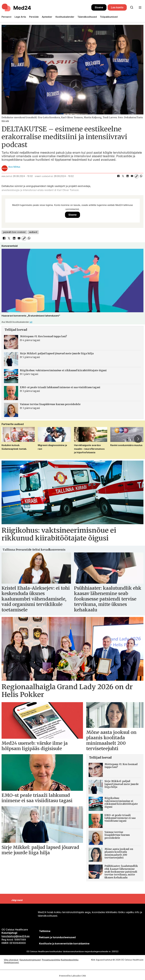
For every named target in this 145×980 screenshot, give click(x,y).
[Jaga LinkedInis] (127, 176)
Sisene (99, 7)
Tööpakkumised (109, 17)
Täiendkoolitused (87, 17)
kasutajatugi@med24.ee (16, 936)
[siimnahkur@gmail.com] (57, 937)
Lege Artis (20, 17)
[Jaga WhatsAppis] (141, 176)
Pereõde (34, 17)
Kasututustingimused (30, 960)
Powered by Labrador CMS (72, 976)
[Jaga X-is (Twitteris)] (123, 176)
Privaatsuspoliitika (51, 960)
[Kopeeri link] (137, 176)
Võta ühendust (11, 960)
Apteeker (47, 17)
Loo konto (117, 7)
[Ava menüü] (140, 8)
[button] (138, 439)
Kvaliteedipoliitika (70, 960)
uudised (33, 232)
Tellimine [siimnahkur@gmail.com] (45, 931)
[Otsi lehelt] (132, 7)
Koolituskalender (65, 17)
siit (31, 322)
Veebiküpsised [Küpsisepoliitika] (11, 962)
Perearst (6, 17)
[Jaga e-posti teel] (132, 176)
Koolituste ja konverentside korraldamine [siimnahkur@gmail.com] (64, 944)
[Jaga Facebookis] (118, 176)
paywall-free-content (14, 232)
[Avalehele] (17, 7)
